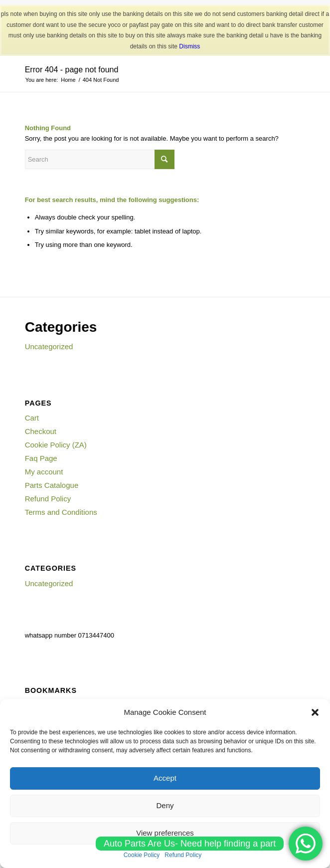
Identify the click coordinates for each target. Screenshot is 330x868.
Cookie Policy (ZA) (56, 445)
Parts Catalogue (52, 485)
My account (44, 472)
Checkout (41, 431)
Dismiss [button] (189, 46)
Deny (165, 805)
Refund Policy (48, 499)
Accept (165, 778)
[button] (315, 712)
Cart (32, 418)
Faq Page (41, 458)
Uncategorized (49, 346)
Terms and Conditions (61, 512)
